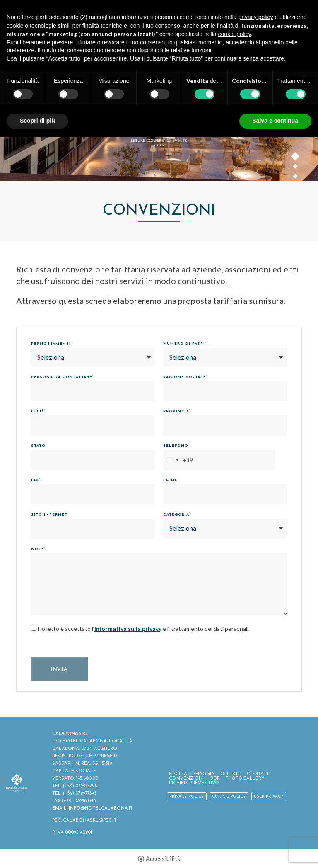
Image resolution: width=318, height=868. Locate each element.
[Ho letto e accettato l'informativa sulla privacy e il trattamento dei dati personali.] (34, 628)
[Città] (93, 426)
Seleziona (51, 357)
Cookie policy (229, 796)
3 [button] (296, 178)
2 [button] (296, 168)
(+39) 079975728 (80, 786)
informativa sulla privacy (128, 629)
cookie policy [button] (235, 34)
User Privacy (269, 796)
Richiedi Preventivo (194, 783)
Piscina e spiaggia (192, 774)
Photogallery (245, 779)
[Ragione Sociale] (225, 391)
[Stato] (93, 460)
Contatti (259, 774)
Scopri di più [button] (37, 121)
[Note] (159, 584)
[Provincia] (225, 426)
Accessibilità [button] (163, 859)
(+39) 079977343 (80, 794)
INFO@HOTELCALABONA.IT (101, 809)
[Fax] (93, 494)
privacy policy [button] (256, 17)
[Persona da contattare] (93, 391)
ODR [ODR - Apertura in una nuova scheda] (215, 779)
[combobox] (178, 460)
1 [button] (296, 158)
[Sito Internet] (93, 529)
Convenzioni (186, 779)
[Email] (225, 494)
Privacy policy (187, 796)
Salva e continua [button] (275, 121)
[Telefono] (219, 460)
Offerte (231, 774)
